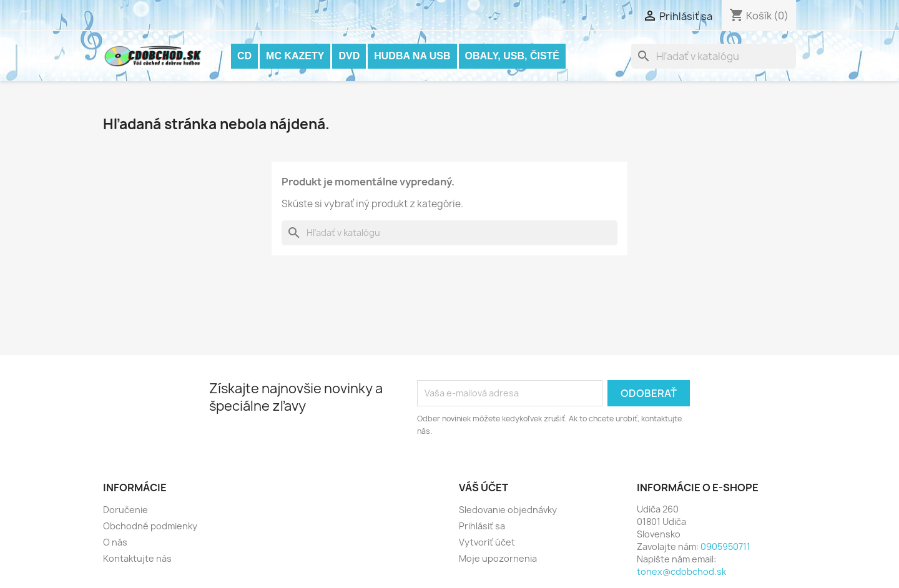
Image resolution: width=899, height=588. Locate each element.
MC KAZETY (295, 56)
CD (244, 56)
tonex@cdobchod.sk (681, 571)
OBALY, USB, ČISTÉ (512, 56)
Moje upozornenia (498, 558)
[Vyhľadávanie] (714, 56)
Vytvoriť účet (487, 542)
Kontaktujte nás (137, 558)
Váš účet (484, 488)
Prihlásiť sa (482, 526)
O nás (115, 542)
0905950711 (725, 546)
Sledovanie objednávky (508, 510)
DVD (349, 56)
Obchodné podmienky (150, 526)
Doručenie (125, 510)
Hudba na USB (412, 56)
